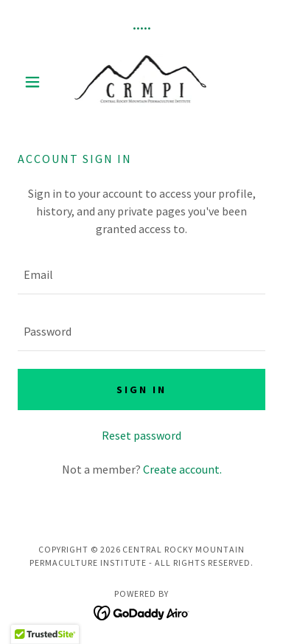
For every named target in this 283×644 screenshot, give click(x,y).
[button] (36, 82)
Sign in (141, 389)
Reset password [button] (141, 435)
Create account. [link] (182, 469)
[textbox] (141, 275)
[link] (142, 82)
